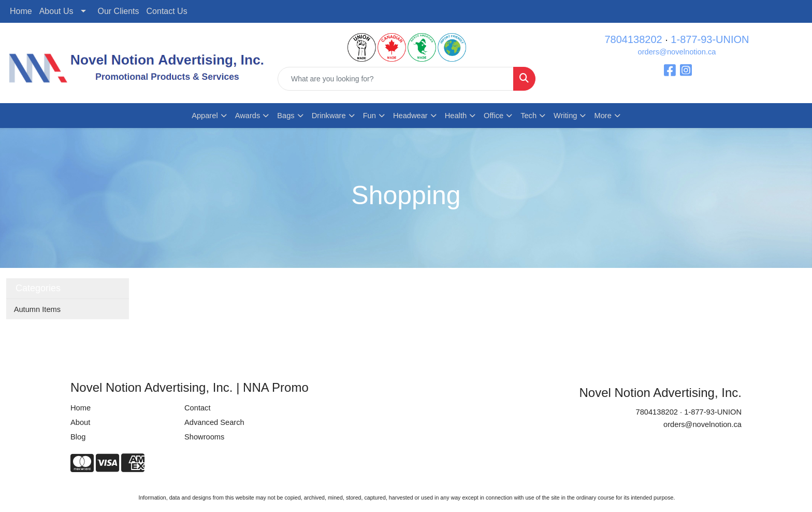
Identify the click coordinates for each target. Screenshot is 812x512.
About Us (56, 11)
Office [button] (494, 116)
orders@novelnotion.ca (677, 52)
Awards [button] (248, 116)
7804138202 (633, 39)
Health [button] (456, 116)
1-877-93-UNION (710, 39)
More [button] (603, 116)
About (80, 422)
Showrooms (204, 437)
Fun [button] (369, 116)
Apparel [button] (205, 116)
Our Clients (119, 11)
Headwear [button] (410, 116)
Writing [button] (565, 116)
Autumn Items (37, 309)
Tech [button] (528, 116)
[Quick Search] (396, 79)
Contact (198, 408)
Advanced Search (214, 422)
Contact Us (167, 11)
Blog (78, 437)
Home (21, 11)
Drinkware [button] (329, 116)
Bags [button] (286, 116)
